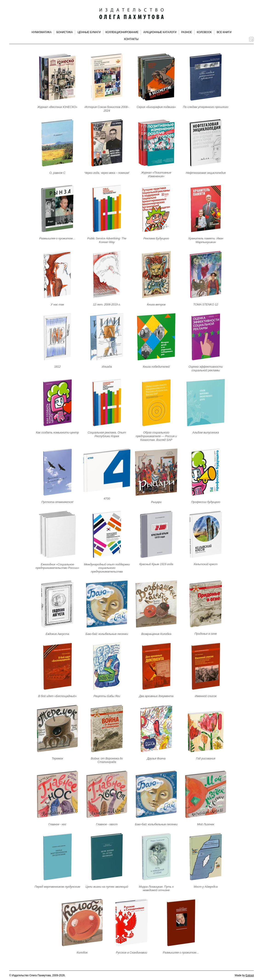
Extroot (250, 975)
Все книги (224, 32)
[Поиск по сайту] (252, 39)
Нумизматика (41, 32)
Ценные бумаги (89, 32)
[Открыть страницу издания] (57, 77)
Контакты (131, 39)
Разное (187, 32)
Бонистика (64, 32)
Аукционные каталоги (160, 32)
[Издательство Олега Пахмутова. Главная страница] (131, 14)
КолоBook (204, 32)
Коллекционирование (122, 32)
